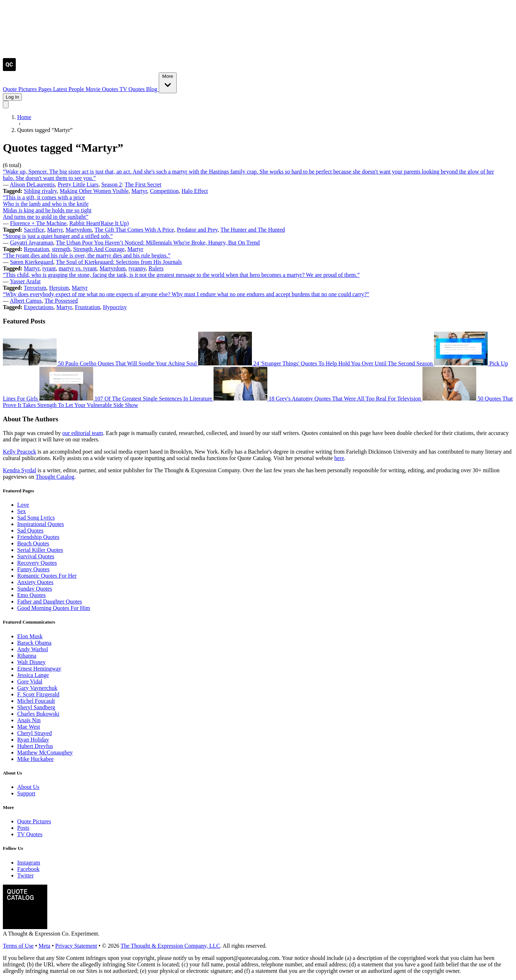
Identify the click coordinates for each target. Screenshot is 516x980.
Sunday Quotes (35, 589)
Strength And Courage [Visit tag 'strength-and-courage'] (99, 249)
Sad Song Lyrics (36, 518)
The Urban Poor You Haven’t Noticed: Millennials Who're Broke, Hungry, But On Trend (158, 243)
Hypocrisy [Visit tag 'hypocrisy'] (115, 307)
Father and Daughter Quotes (50, 602)
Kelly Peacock (20, 452)
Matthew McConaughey (45, 752)
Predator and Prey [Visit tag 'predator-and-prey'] (197, 230)
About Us (28, 787)
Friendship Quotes (38, 537)
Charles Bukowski (38, 714)
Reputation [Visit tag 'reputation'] (37, 249)
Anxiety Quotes (35, 582)
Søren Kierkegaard (32, 262)
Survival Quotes (36, 556)
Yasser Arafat (25, 281)
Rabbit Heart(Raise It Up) (99, 223)
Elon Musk (30, 636)
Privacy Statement (76, 946)
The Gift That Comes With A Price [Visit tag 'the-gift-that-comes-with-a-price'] (134, 230)
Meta (45, 946)
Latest (61, 89)
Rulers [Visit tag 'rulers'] (156, 268)
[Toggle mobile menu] (6, 105)
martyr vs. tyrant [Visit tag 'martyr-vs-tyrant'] (78, 268)
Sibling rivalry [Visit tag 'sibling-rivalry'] (40, 191)
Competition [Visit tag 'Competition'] (164, 191)
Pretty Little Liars (78, 184)
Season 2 (112, 184)
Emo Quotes (32, 595)
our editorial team (83, 433)
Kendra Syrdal (20, 470)
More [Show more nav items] (168, 82)
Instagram (29, 863)
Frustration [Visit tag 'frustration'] (87, 307)
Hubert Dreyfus (35, 746)
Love (23, 505)
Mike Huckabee (35, 759)
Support (26, 793)
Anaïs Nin (29, 720)
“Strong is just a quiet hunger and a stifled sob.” (58, 236)
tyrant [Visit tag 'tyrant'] (49, 268)
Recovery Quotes (37, 563)
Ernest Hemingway (39, 669)
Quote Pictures (21, 89)
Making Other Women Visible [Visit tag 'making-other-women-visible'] (94, 191)
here (339, 458)
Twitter (25, 875)
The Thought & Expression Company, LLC (170, 946)
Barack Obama (34, 643)
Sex (21, 511)
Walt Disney (31, 662)
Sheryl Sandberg (36, 707)
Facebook (28, 869)
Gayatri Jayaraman (32, 243)
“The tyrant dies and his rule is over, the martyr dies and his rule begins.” (87, 255)
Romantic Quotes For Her (47, 576)
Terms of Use (18, 946)
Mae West (29, 727)
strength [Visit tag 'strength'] (61, 249)
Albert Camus (26, 301)
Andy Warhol (33, 649)
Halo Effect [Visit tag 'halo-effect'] (195, 191)
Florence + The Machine (38, 223)
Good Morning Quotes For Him (54, 608)
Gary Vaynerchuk (37, 688)
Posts (23, 828)
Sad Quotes (30, 531)
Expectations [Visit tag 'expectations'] (39, 307)
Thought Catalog (55, 477)
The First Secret (143, 184)
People (77, 89)
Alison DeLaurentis (32, 184)
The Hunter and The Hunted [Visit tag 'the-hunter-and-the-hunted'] (253, 230)
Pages (46, 89)
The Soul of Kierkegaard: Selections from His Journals (119, 262)
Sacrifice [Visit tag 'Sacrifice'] (34, 230)
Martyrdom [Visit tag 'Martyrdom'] (79, 230)
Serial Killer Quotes (40, 550)
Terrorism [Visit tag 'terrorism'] (35, 288)
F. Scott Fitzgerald (38, 694)
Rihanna (27, 656)
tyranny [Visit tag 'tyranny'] (137, 268)
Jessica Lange (33, 675)
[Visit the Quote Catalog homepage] (9, 69)
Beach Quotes (33, 543)
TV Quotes (133, 89)
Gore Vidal (30, 681)
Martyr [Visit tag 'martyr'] (139, 191)
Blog (152, 89)
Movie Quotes (103, 89)
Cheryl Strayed (34, 733)
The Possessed (61, 301)
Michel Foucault (36, 701)
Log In (12, 97)
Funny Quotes (33, 569)
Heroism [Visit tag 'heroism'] (59, 288)
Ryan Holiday (33, 740)
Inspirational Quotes (40, 524)
